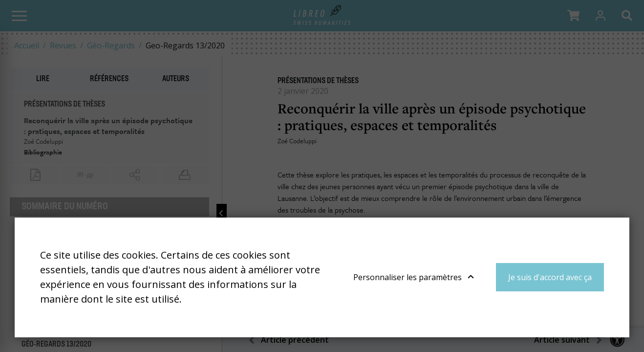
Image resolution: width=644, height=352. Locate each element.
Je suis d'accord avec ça (550, 277)
